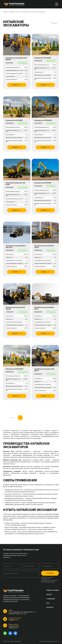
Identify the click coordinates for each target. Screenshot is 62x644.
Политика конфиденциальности (49, 641)
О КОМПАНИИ (51, 599)
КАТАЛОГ (49, 595)
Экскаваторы (25, 12)
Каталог (18, 12)
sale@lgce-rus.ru (14, 620)
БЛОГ (48, 603)
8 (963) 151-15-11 (13, 628)
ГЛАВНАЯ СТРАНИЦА (53, 590)
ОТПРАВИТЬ (50, 573)
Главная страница (9, 12)
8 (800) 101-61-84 (14, 626)
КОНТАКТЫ (50, 607)
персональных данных (48, 582)
